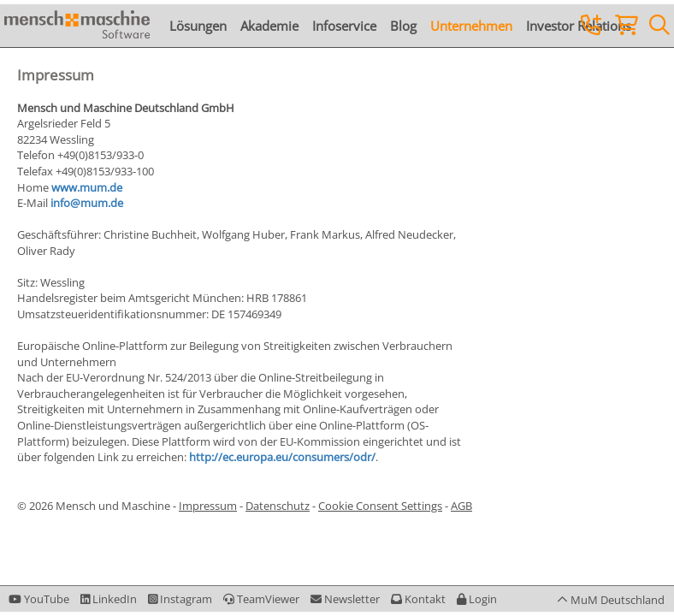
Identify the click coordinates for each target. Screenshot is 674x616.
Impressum (208, 506)
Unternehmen (471, 26)
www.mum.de (87, 187)
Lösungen (198, 26)
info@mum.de (87, 203)
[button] (477, 599)
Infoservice (344, 26)
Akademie (269, 26)
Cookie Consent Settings (380, 506)
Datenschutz (278, 506)
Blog (403, 26)
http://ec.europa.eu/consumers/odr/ (281, 457)
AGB (461, 506)
